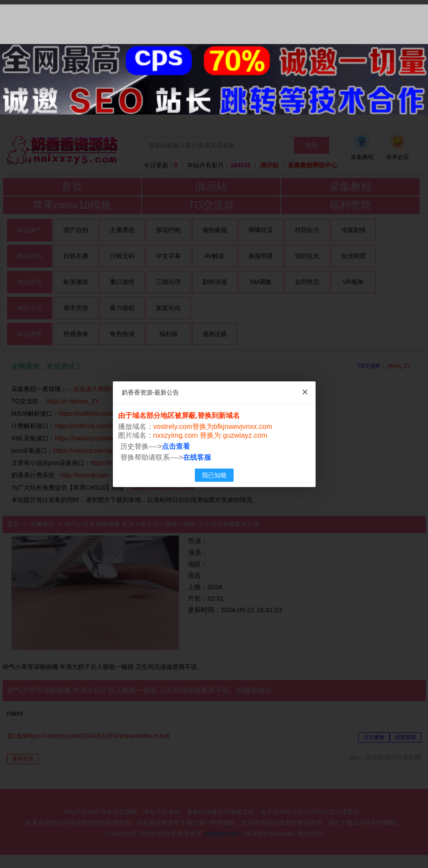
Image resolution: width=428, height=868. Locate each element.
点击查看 (176, 446)
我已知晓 (214, 475)
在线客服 (197, 457)
